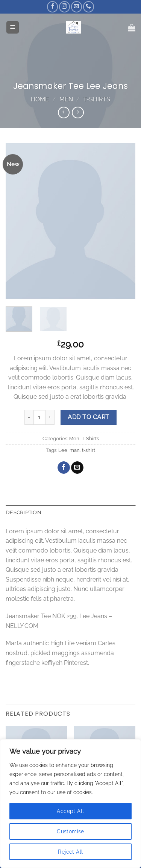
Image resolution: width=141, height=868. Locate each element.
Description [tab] (23, 512)
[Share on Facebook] (64, 468)
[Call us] (89, 7)
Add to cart (88, 417)
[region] (70, 804)
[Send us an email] (77, 7)
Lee (63, 450)
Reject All (70, 852)
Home (40, 99)
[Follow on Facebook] (52, 7)
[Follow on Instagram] (64, 7)
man (75, 450)
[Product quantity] (39, 417)
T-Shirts (97, 99)
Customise (70, 831)
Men (66, 99)
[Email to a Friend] (77, 468)
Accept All (70, 811)
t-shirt (89, 450)
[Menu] (13, 27)
